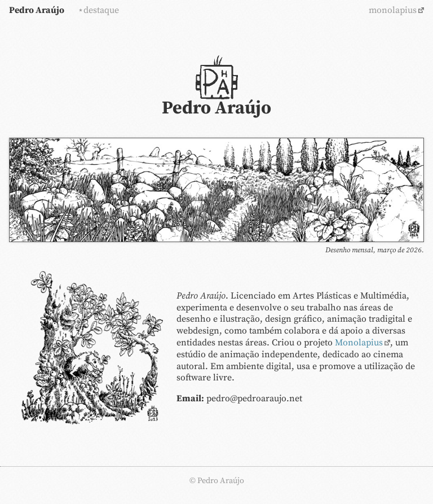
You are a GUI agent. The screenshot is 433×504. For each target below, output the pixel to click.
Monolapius (359, 343)
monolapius (393, 10)
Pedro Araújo (37, 10)
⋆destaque (98, 10)
